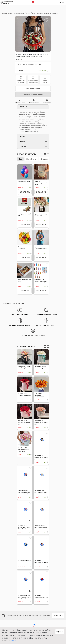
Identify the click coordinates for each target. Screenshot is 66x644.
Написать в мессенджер (32, 95)
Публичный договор (33, 618)
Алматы (6, 3)
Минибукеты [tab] (31, 159)
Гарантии (33, 146)
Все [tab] (20, 159)
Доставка (33, 142)
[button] (30, 50)
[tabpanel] (33, 230)
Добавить (25, 192)
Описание (33, 107)
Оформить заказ (33, 88)
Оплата (33, 137)
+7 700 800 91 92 (33, 601)
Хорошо (60, 632)
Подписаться (58, 588)
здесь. (13, 640)
